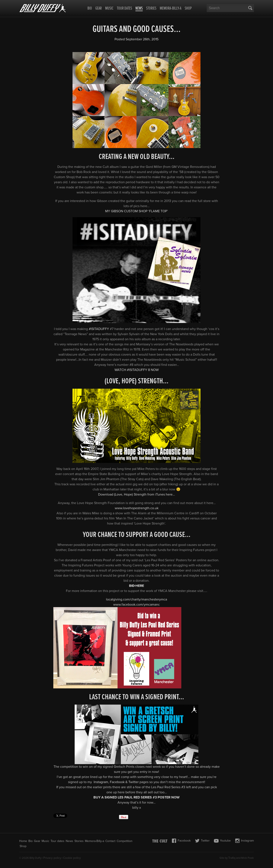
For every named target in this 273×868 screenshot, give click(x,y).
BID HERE (136, 586)
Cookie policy (72, 858)
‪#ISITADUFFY (99, 329)
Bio (90, 9)
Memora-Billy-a (171, 9)
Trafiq (232, 858)
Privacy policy (52, 858)
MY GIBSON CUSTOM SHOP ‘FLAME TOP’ (136, 211)
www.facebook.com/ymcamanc (136, 605)
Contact (110, 841)
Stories (151, 9)
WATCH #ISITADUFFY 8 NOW (137, 370)
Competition (125, 841)
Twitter (134, 782)
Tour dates (124, 9)
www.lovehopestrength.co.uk (137, 508)
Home (23, 841)
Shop (188, 9)
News (139, 9)
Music (109, 9)
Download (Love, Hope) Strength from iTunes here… (136, 494)
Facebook (117, 782)
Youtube (222, 841)
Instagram (101, 782)
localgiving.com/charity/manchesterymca (136, 599)
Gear (99, 9)
